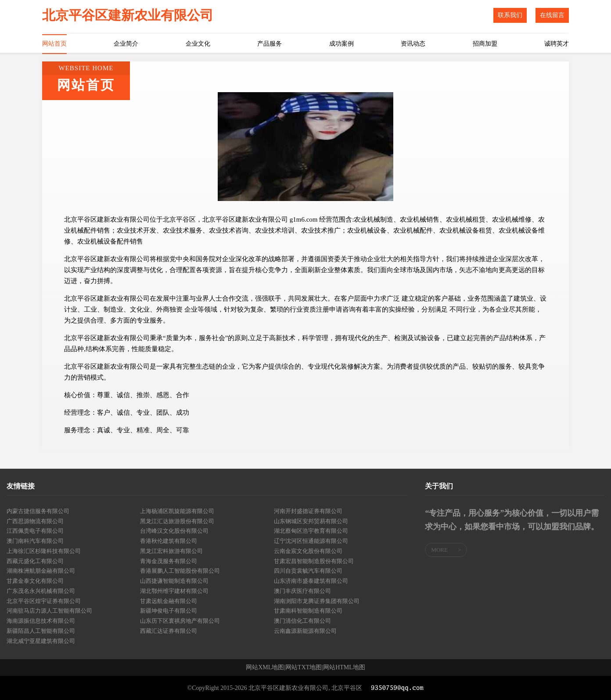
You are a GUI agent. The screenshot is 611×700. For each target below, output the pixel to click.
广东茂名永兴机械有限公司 (41, 591)
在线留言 (552, 15)
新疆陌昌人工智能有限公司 (41, 631)
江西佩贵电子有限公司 (35, 531)
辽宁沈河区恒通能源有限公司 (311, 541)
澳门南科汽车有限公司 (35, 541)
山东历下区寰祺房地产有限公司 (180, 621)
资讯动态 (413, 44)
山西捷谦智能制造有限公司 (174, 581)
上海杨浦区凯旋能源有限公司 (177, 511)
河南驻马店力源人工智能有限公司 (49, 611)
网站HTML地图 (344, 668)
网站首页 (54, 44)
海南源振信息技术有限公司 (41, 621)
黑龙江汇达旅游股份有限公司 (177, 521)
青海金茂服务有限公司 (169, 561)
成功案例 (341, 44)
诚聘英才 (557, 44)
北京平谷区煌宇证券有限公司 (44, 601)
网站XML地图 (265, 668)
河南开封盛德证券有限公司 (308, 511)
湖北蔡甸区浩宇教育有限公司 (311, 531)
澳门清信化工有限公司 (302, 621)
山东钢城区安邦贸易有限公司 (311, 521)
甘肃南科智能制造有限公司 (308, 611)
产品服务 (270, 44)
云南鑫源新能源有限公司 (305, 631)
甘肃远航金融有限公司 (169, 601)
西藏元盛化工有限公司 (35, 561)
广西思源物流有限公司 (35, 521)
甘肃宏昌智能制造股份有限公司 (314, 561)
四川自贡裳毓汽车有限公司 (308, 571)
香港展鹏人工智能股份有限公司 (180, 571)
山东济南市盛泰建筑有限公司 (311, 581)
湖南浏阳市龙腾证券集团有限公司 (317, 601)
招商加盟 (485, 44)
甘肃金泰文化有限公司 (35, 581)
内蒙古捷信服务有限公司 (38, 511)
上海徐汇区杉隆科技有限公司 (44, 551)
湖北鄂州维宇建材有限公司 (174, 591)
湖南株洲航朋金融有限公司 (41, 571)
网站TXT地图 (304, 668)
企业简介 (126, 44)
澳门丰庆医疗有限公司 (302, 591)
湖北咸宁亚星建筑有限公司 (41, 641)
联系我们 (510, 15)
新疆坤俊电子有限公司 (169, 611)
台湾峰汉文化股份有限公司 (174, 531)
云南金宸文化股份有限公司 (308, 551)
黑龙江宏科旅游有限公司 (171, 551)
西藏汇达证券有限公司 (169, 631)
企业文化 (198, 44)
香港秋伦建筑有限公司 (169, 541)
